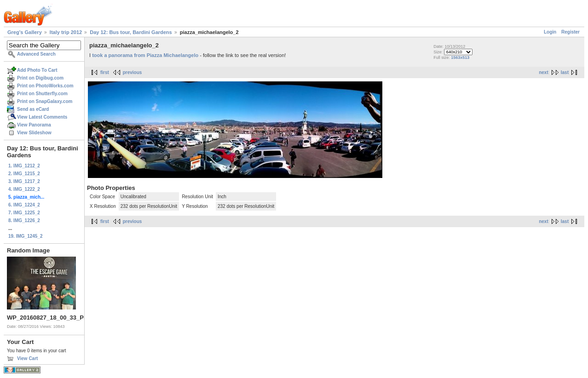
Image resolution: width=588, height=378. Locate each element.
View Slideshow (34, 133)
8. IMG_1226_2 (24, 220)
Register (571, 32)
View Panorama (34, 125)
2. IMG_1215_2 (24, 174)
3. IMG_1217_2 (24, 181)
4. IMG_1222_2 (24, 189)
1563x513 (460, 57)
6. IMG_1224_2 (24, 205)
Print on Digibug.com (40, 78)
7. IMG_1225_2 (24, 213)
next (544, 72)
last (565, 72)
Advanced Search (36, 54)
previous (133, 72)
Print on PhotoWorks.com (45, 86)
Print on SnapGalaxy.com (45, 101)
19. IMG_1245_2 (26, 236)
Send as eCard (33, 109)
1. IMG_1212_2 (24, 166)
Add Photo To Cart (37, 70)
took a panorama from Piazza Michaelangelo (145, 55)
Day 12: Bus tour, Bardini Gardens (131, 32)
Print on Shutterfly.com (42, 94)
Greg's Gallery (25, 32)
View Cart (27, 358)
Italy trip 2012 (66, 32)
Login (550, 32)
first (105, 72)
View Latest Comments (42, 117)
